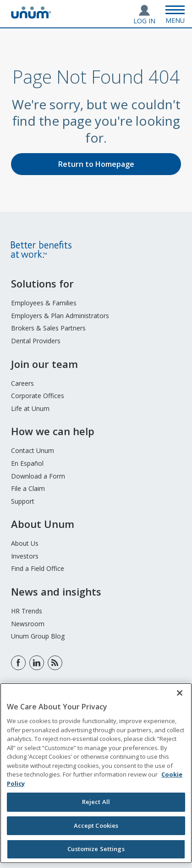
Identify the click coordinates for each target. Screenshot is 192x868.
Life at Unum (30, 408)
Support (23, 501)
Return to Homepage (96, 164)
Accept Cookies (96, 825)
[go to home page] (31, 16)
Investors (25, 556)
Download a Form (38, 476)
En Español (27, 463)
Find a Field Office (38, 568)
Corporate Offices (38, 396)
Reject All (96, 802)
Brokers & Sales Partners (48, 328)
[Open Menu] (175, 14)
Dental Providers (36, 341)
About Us (25, 543)
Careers (22, 383)
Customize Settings (96, 849)
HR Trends (27, 611)
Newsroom (28, 624)
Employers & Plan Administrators (60, 316)
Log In (144, 21)
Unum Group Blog (38, 636)
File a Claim (28, 488)
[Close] (180, 693)
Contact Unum (33, 450)
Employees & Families (44, 303)
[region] (96, 773)
